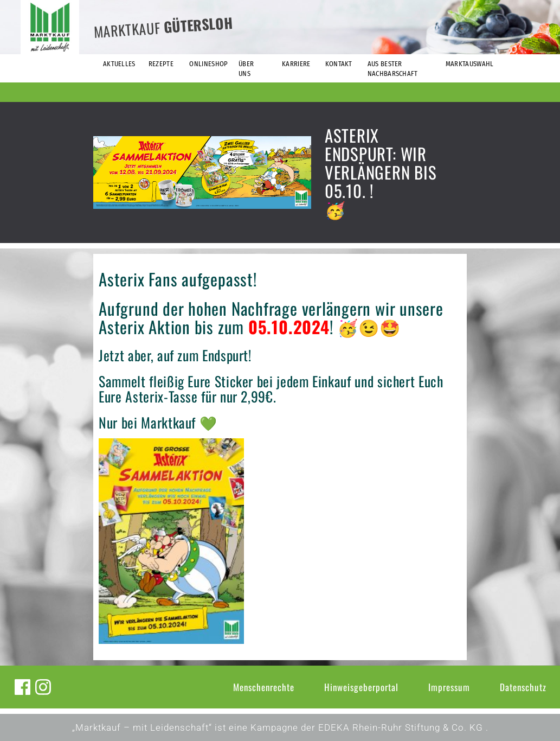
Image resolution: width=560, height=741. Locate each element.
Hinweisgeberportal (361, 687)
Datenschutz (523, 687)
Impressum (449, 687)
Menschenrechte (264, 687)
